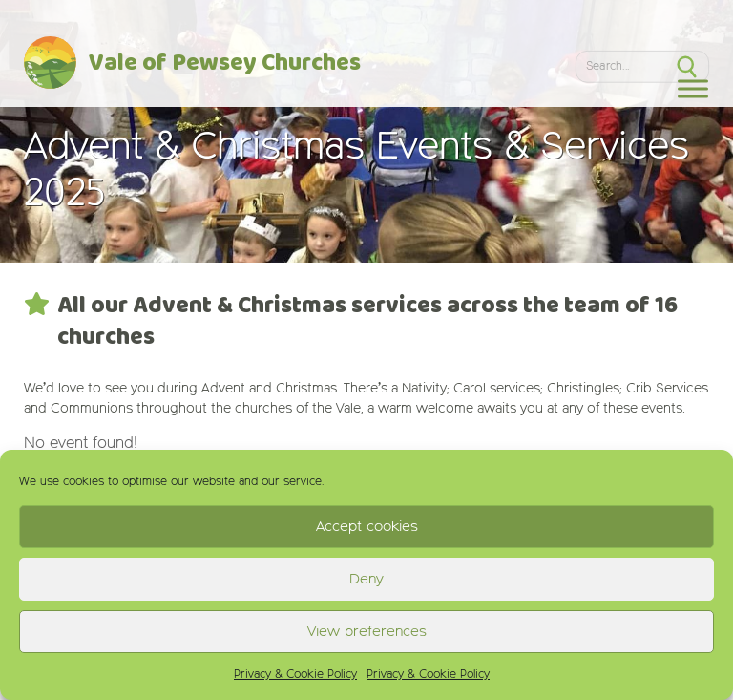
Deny (366, 579)
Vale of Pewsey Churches (225, 64)
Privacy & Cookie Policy (295, 675)
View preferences (367, 632)
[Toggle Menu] (693, 88)
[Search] (620, 66)
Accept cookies (367, 527)
